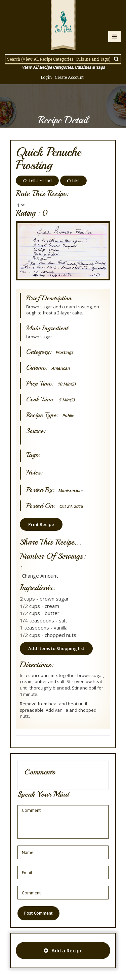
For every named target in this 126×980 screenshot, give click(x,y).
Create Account (69, 77)
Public (68, 416)
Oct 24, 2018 (71, 506)
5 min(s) (67, 400)
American (61, 368)
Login (46, 77)
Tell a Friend (37, 180)
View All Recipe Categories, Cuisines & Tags (63, 67)
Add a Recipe (63, 950)
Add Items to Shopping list (56, 648)
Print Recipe (41, 524)
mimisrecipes (71, 491)
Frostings (64, 352)
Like (73, 180)
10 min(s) (67, 384)
